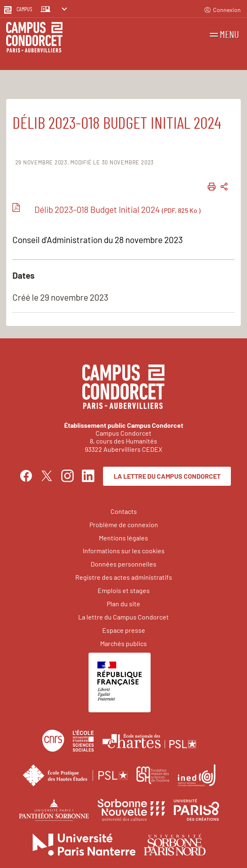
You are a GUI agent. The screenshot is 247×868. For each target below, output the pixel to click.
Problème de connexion (124, 524)
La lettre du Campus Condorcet (167, 476)
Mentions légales (123, 538)
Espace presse (124, 630)
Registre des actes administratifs (124, 577)
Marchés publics (123, 643)
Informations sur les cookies (124, 551)
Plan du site (123, 604)
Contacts (124, 511)
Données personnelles (123, 564)
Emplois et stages (124, 590)
